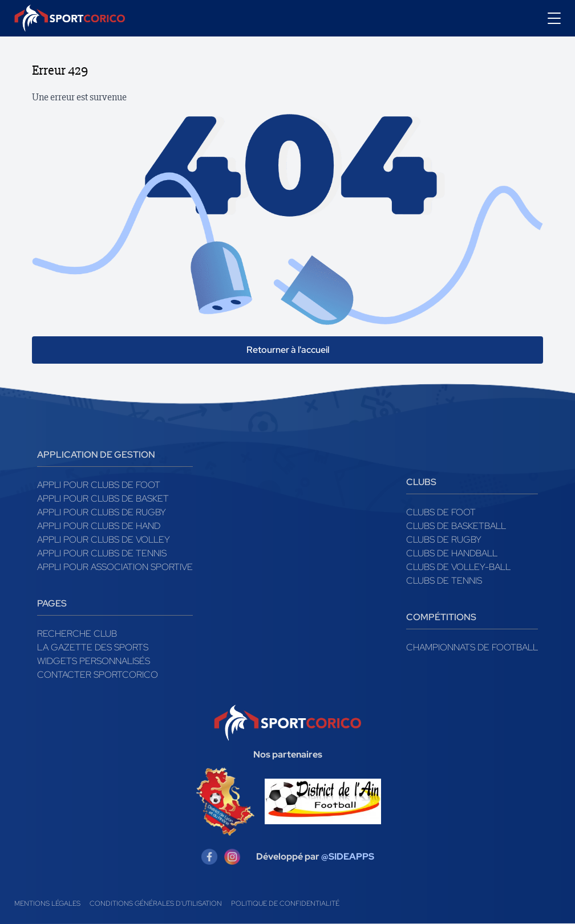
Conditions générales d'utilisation (156, 903)
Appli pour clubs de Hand (99, 526)
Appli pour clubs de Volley (104, 540)
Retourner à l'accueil (288, 350)
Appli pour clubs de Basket (103, 498)
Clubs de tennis (444, 581)
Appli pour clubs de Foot (99, 485)
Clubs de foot (441, 512)
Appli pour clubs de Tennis (102, 553)
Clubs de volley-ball (458, 567)
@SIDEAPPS (348, 856)
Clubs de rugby (444, 540)
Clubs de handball (452, 553)
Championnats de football (472, 647)
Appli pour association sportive (115, 567)
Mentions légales (47, 903)
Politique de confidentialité (285, 903)
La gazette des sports (93, 647)
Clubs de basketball (456, 526)
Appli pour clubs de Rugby (102, 512)
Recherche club (77, 634)
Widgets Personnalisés (94, 661)
